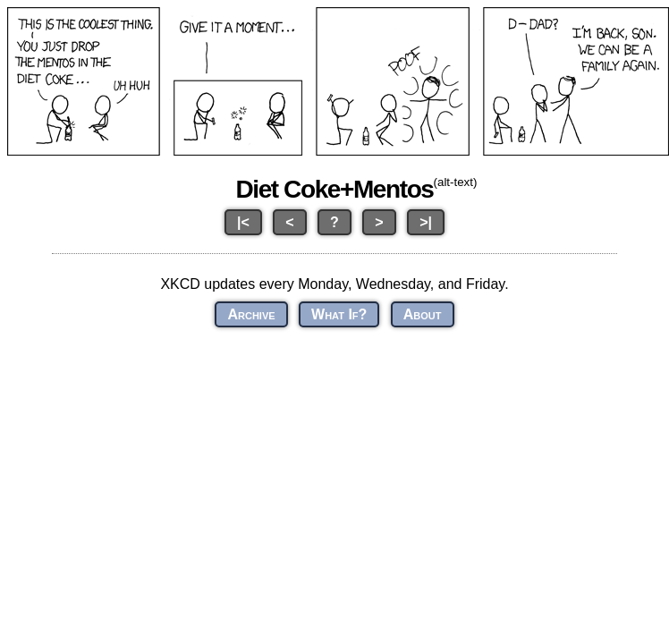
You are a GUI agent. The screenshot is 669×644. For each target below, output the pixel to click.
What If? (339, 314)
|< (243, 222)
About (423, 314)
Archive (251, 314)
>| (426, 222)
